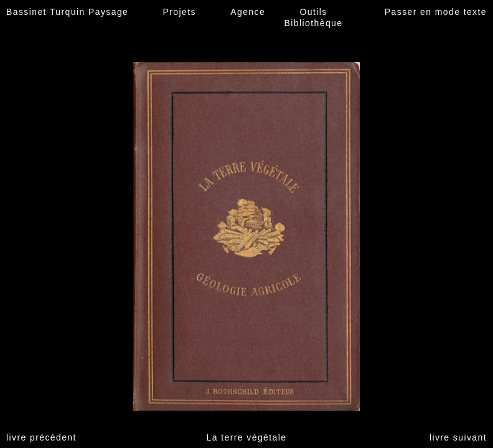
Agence (248, 12)
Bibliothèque (314, 23)
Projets (180, 12)
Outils (313, 12)
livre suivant (458, 437)
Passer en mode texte (436, 12)
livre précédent (41, 437)
